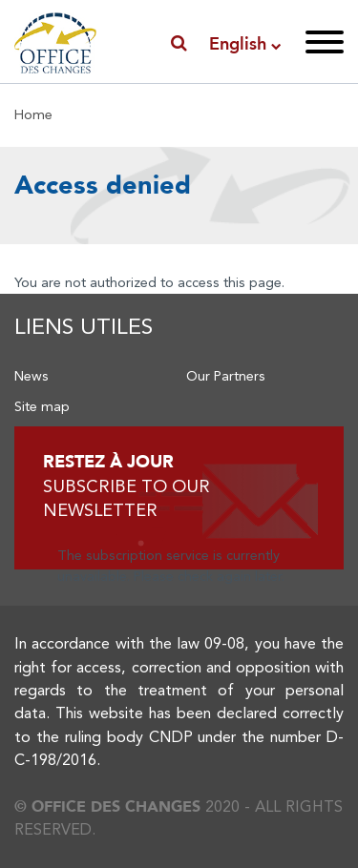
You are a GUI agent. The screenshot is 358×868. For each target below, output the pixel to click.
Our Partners (226, 376)
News (32, 376)
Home (33, 114)
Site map (42, 406)
